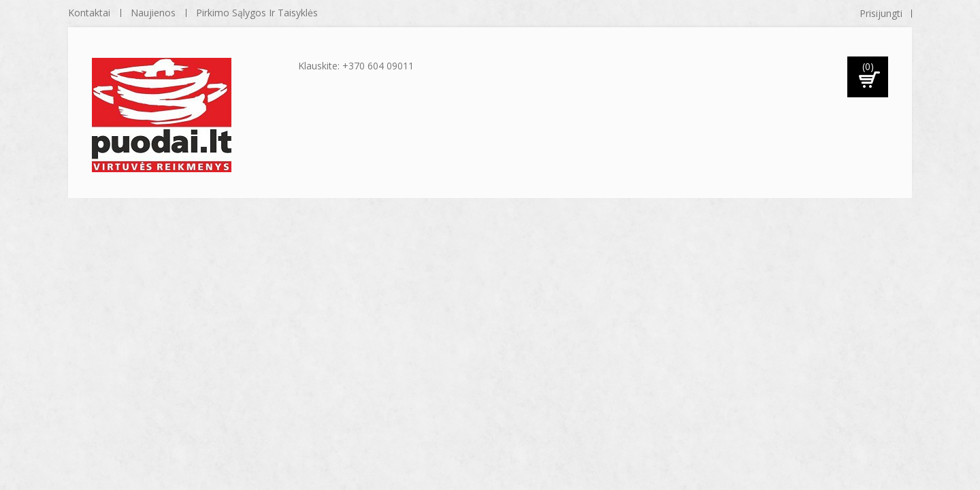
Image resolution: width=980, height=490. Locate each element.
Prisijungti (881, 13)
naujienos (153, 13)
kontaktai (89, 13)
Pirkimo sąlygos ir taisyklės (257, 13)
